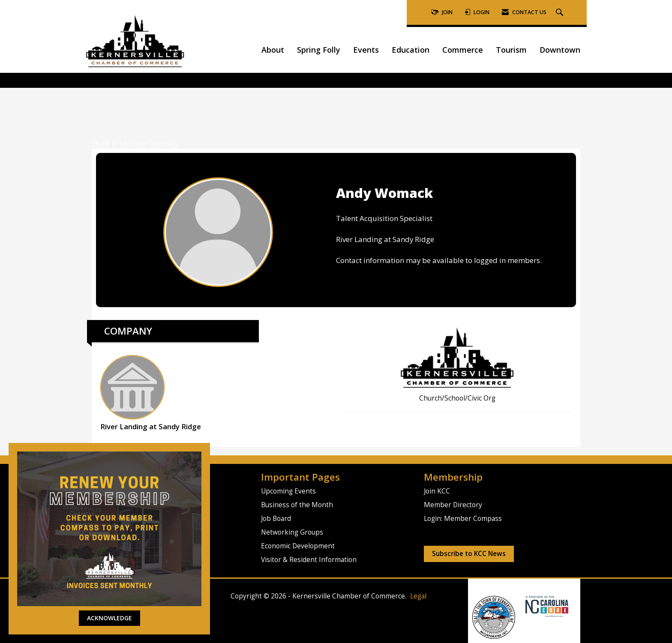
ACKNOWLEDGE (109, 618)
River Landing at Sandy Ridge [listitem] (151, 393)
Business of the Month (297, 505)
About (273, 50)
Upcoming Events (288, 491)
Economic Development (298, 546)
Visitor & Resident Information (309, 560)
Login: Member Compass (463, 519)
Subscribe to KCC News (469, 554)
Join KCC (437, 491)
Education (411, 50)
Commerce (463, 50)
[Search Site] (561, 13)
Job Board (276, 519)
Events (366, 50)
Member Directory (453, 505)
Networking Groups (292, 532)
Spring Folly (319, 50)
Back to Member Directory (135, 144)
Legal (418, 596)
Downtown (560, 50)
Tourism (511, 50)
